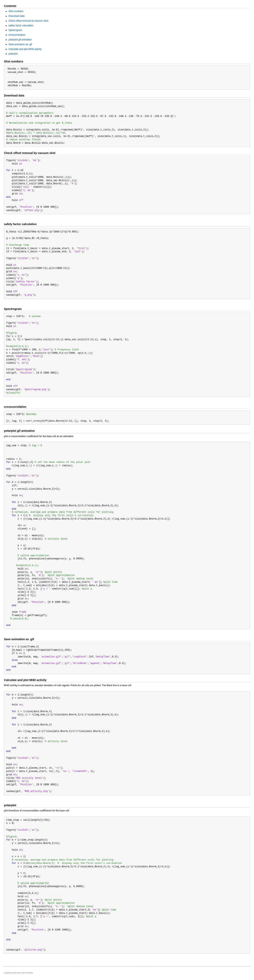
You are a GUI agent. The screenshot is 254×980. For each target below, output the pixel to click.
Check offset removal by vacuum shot (28, 21)
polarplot (13, 54)
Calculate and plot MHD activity (25, 49)
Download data (16, 16)
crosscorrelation (17, 35)
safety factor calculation (21, 26)
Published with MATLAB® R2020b (18, 973)
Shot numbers (16, 11)
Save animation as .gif (20, 44)
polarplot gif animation (20, 40)
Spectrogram (15, 30)
